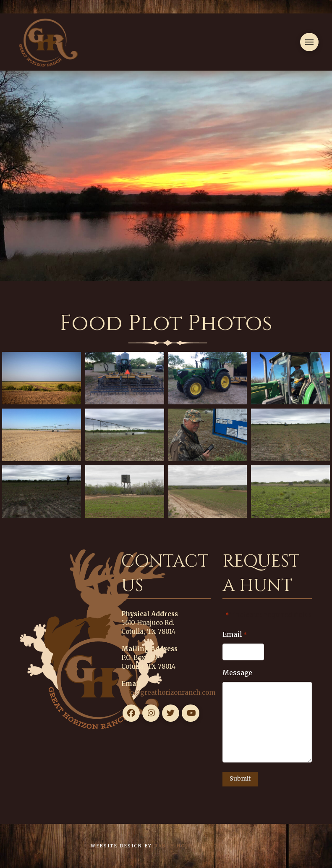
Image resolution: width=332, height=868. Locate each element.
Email (235, 635)
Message (237, 673)
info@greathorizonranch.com (168, 693)
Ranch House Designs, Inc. (198, 846)
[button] (309, 42)
